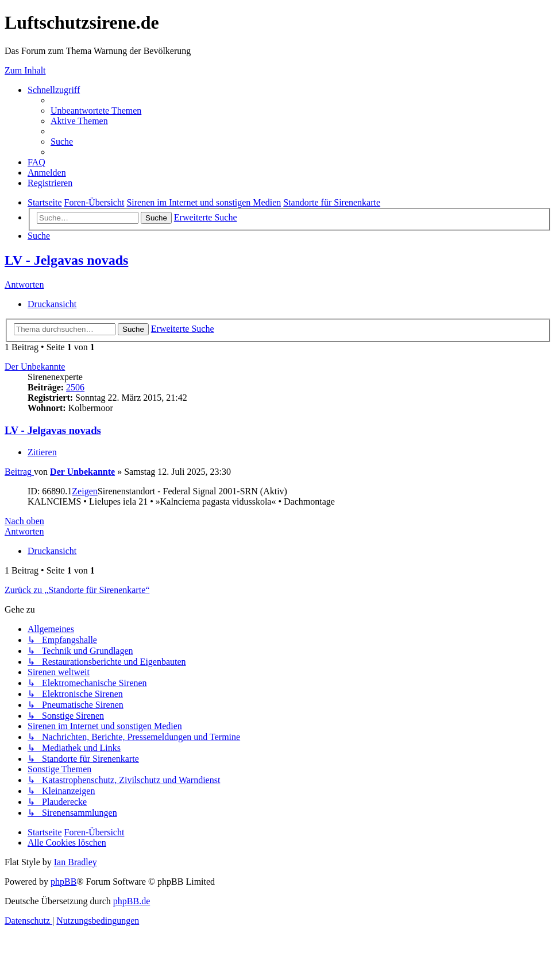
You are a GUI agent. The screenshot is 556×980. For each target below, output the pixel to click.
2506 (75, 387)
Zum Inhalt (25, 70)
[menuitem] (96, 111)
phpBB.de (132, 901)
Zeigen (84, 491)
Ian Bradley (76, 862)
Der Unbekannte (35, 367)
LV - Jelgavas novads (66, 260)
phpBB (63, 882)
